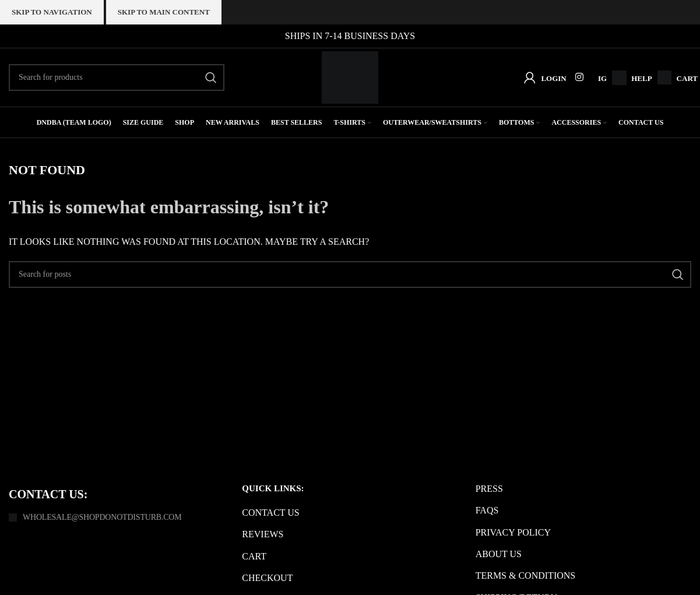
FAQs (487, 510)
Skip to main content (164, 12)
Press (489, 489)
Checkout (267, 578)
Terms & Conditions (526, 575)
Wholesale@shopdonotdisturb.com (102, 517)
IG (602, 78)
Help (641, 78)
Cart (687, 78)
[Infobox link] (616, 78)
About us (499, 554)
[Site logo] (350, 77)
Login (553, 78)
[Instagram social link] (580, 77)
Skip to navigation (52, 12)
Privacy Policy (513, 532)
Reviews (263, 534)
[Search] (117, 78)
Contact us (270, 513)
